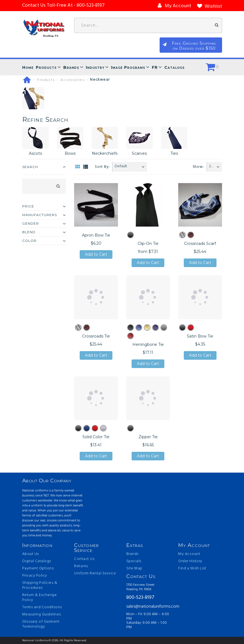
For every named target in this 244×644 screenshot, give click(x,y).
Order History (190, 561)
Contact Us (84, 559)
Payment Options (38, 569)
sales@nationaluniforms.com (148, 607)
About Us (31, 554)
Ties (174, 153)
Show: (198, 167)
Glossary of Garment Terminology (41, 624)
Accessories (72, 80)
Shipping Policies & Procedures (40, 585)
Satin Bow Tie (200, 336)
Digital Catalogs (37, 561)
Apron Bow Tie (96, 235)
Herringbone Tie (148, 344)
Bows (70, 153)
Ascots (35, 153)
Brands (71, 67)
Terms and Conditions (42, 607)
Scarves (139, 153)
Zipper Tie (148, 437)
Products (46, 67)
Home (28, 67)
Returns (81, 566)
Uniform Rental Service (95, 574)
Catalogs (174, 67)
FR (155, 67)
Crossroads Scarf (200, 244)
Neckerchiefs (105, 153)
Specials (134, 561)
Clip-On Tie (148, 244)
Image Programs (128, 67)
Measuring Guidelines (42, 615)
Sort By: (102, 167)
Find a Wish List (192, 569)
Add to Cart (96, 254)
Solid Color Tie (96, 437)
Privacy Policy (35, 576)
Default (121, 166)
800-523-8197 (140, 598)
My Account (189, 554)
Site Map (134, 569)
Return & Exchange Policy (40, 598)
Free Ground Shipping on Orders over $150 (194, 46)
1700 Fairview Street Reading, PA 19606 (140, 587)
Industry (95, 67)
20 (211, 166)
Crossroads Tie (96, 336)
